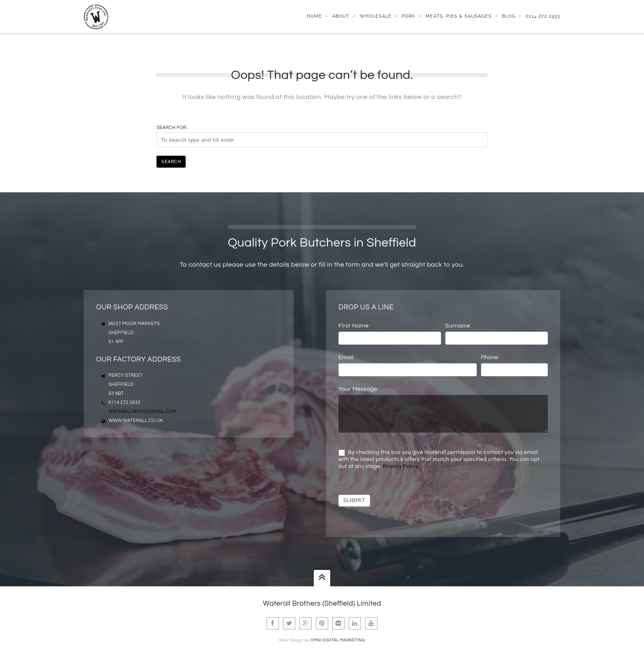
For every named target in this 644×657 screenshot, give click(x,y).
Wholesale (376, 16)
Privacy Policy (401, 466)
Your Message (360, 389)
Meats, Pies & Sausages (459, 16)
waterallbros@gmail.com (143, 411)
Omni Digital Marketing (338, 640)
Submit (354, 500)
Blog (509, 16)
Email (348, 357)
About (341, 16)
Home (314, 16)
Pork (408, 16)
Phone (492, 357)
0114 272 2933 (543, 16)
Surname (460, 326)
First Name (355, 326)
